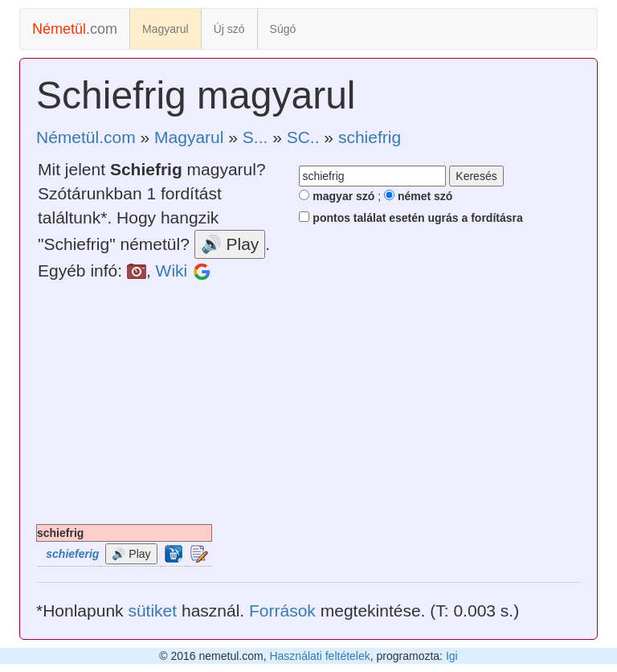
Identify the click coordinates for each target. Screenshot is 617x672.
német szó (418, 196)
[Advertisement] (308, 404)
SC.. (303, 137)
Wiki (172, 270)
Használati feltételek (319, 656)
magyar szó (337, 196)
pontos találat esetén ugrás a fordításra (411, 218)
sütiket (152, 611)
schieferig (72, 554)
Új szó (229, 29)
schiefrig (370, 137)
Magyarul (165, 29)
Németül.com (86, 137)
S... (255, 137)
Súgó (283, 29)
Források (282, 611)
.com (75, 29)
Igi (452, 656)
